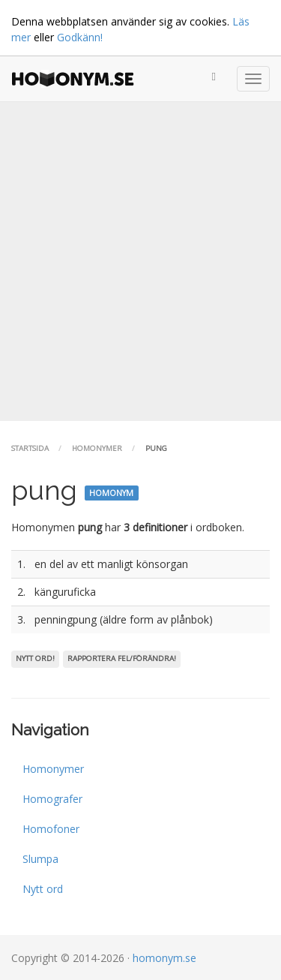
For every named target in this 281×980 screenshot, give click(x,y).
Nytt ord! (35, 658)
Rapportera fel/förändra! (122, 658)
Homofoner (51, 829)
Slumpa (40, 859)
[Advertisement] (140, 262)
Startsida (30, 448)
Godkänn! (80, 37)
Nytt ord (43, 889)
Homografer (52, 799)
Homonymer (97, 448)
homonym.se (164, 958)
